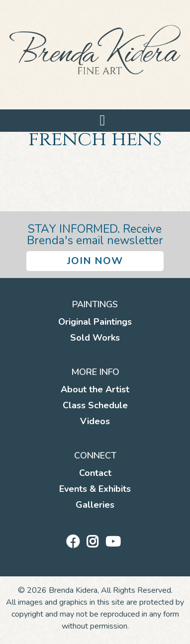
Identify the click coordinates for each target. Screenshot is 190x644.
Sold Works (95, 338)
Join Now (95, 261)
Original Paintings (95, 322)
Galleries (95, 505)
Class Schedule (95, 405)
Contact (95, 473)
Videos (95, 421)
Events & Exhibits (95, 489)
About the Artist (95, 389)
